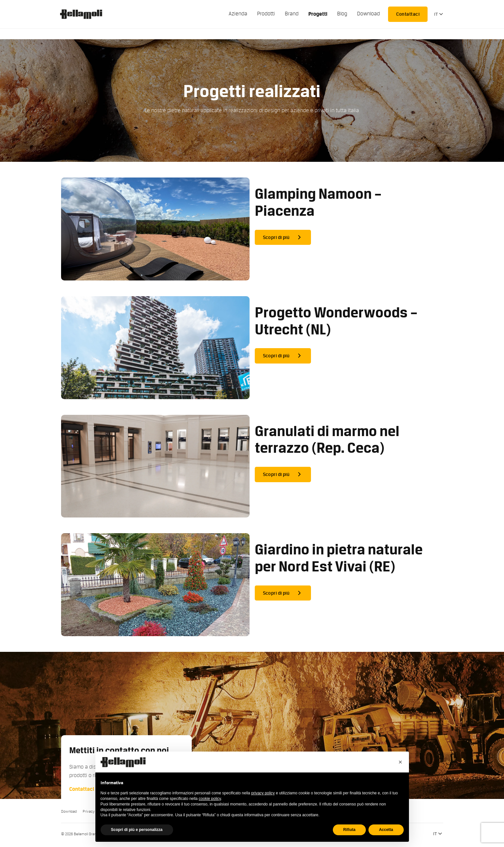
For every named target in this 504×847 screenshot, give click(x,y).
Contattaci (408, 14)
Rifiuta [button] (349, 830)
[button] (400, 762)
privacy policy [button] (263, 793)
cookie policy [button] (210, 799)
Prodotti (266, 14)
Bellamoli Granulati (85, 14)
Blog (342, 14)
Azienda (238, 14)
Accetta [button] (386, 830)
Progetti (318, 14)
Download (368, 14)
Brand (292, 14)
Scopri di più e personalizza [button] (137, 830)
